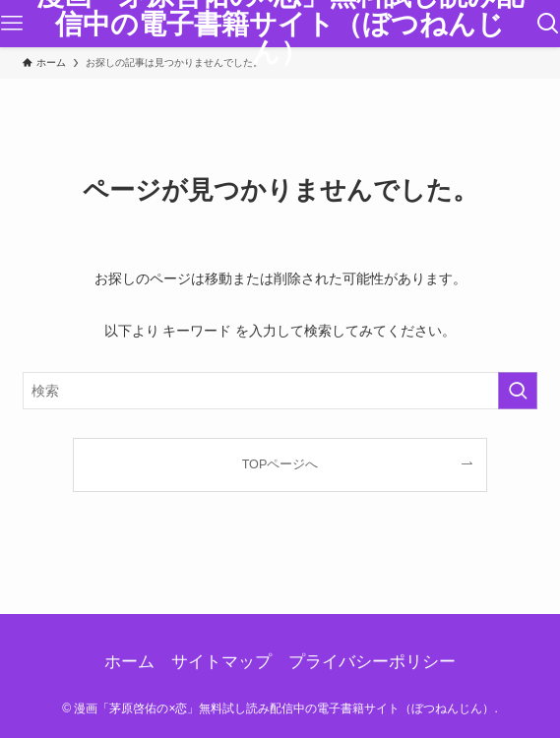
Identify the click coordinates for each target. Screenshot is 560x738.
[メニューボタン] (12, 24)
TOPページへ (280, 464)
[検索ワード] (280, 391)
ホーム (129, 662)
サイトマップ (221, 662)
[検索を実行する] (518, 391)
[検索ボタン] (548, 24)
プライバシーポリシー (372, 662)
